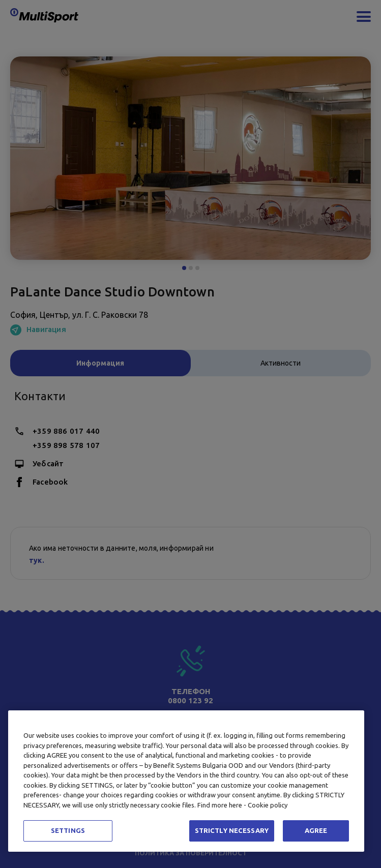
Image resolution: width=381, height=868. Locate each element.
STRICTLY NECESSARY (232, 830)
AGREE (316, 830)
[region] (186, 781)
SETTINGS (68, 830)
